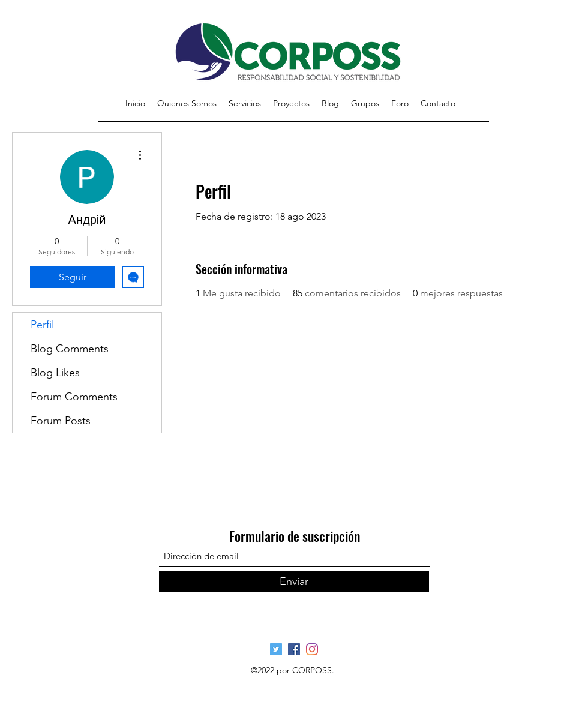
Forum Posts (61, 421)
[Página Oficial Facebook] (294, 649)
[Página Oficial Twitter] (276, 649)
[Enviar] (294, 582)
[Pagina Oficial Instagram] (312, 649)
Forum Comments (74, 397)
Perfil (42, 325)
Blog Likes (55, 373)
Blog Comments (70, 349)
